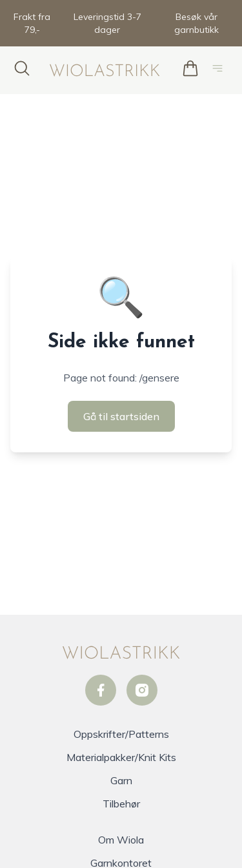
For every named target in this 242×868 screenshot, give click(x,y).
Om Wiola (121, 840)
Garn (121, 780)
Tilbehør (121, 804)
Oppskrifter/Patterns (121, 734)
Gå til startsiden (121, 416)
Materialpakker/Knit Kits (121, 757)
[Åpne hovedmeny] (220, 70)
